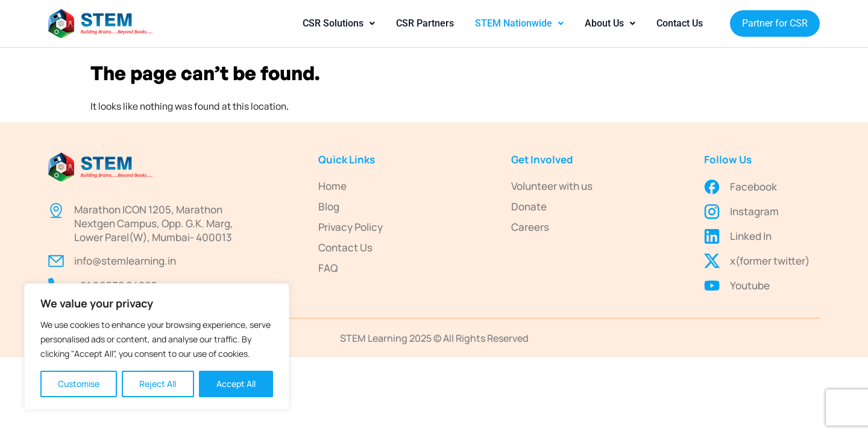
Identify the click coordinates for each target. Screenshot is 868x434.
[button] (339, 24)
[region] (157, 347)
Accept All (236, 384)
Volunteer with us (552, 186)
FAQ (328, 268)
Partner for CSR (775, 23)
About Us (610, 23)
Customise (79, 384)
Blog (329, 206)
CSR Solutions (339, 23)
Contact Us (680, 23)
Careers (530, 227)
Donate (529, 206)
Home (332, 186)
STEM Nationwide (519, 23)
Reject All (158, 384)
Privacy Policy (351, 227)
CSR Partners (425, 23)
